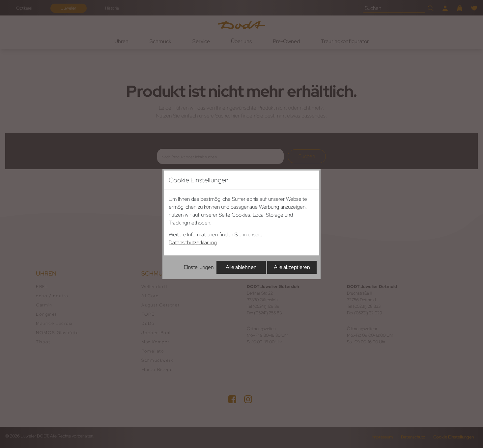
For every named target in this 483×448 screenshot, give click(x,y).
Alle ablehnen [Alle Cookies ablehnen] (241, 267)
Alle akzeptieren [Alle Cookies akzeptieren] (292, 267)
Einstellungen (199, 267)
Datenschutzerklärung (193, 242)
